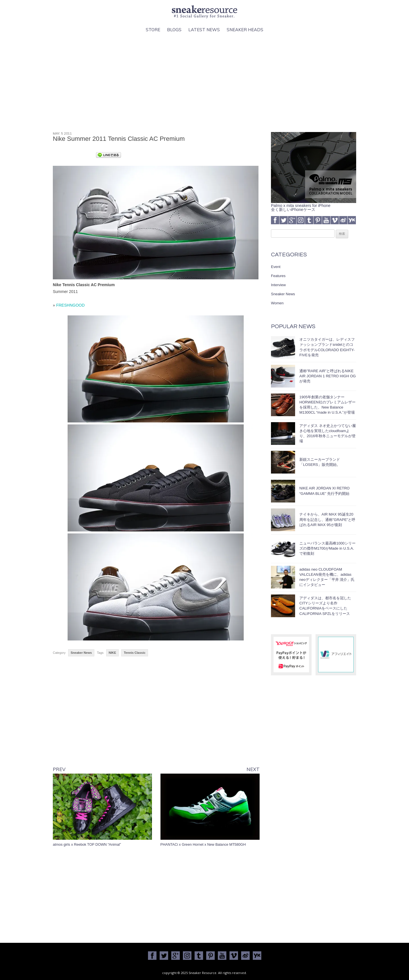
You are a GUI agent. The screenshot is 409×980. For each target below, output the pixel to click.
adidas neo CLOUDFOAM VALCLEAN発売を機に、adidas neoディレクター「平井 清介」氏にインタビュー (327, 577)
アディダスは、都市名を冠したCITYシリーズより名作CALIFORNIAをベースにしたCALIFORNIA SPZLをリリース (325, 606)
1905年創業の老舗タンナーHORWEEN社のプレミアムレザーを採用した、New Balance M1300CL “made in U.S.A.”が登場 (327, 405)
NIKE (112, 653)
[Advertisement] (204, 83)
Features (278, 276)
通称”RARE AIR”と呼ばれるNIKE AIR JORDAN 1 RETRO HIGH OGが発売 (328, 376)
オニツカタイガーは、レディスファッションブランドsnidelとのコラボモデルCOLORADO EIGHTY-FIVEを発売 (327, 347)
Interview (278, 285)
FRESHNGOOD (70, 305)
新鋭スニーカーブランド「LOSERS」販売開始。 (320, 462)
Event (276, 267)
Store (153, 30)
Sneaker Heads (245, 30)
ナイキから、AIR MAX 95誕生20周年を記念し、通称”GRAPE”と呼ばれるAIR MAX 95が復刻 (327, 519)
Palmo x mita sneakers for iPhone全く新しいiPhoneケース (314, 206)
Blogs (174, 30)
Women (277, 303)
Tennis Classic (135, 653)
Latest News (204, 30)
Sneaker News (81, 653)
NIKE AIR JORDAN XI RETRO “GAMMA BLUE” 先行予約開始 (325, 491)
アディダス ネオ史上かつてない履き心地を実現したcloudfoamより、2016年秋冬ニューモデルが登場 (328, 434)
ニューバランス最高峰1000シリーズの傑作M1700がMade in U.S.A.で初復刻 (327, 548)
